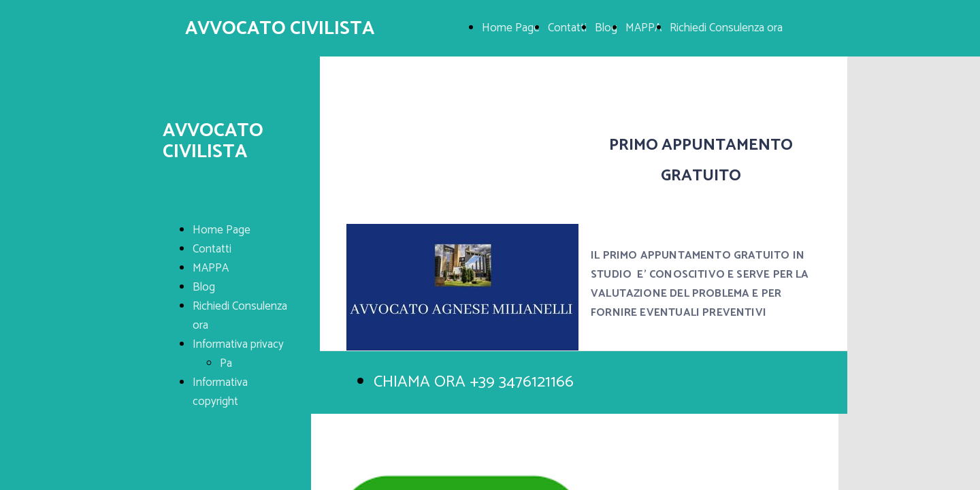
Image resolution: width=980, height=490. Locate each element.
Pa (226, 363)
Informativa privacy (238, 344)
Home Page (511, 28)
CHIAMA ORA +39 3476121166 (474, 382)
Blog (606, 28)
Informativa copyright (220, 392)
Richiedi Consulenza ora (726, 28)
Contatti (567, 28)
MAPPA (643, 28)
